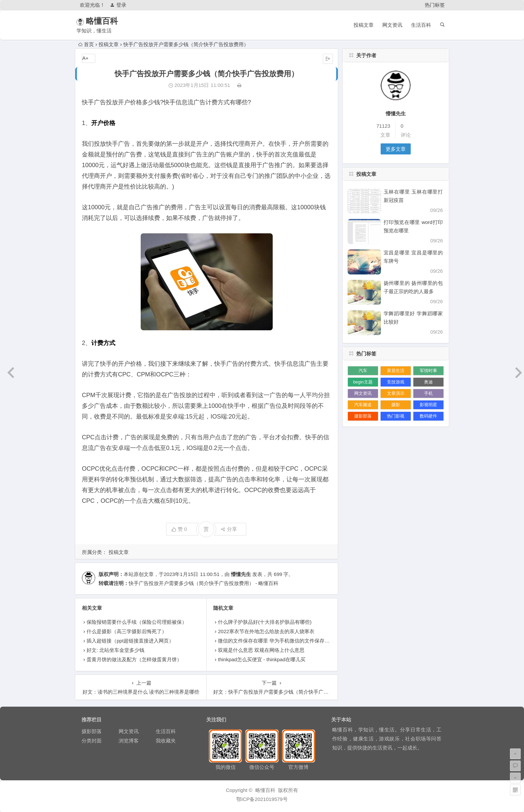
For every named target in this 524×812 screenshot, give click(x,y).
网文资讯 (392, 25)
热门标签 (435, 5)
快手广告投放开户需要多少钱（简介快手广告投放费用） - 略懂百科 (204, 583)
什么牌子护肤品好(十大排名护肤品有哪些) (265, 622)
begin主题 (363, 382)
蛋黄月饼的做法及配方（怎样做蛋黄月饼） (134, 659)
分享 (229, 529)
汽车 (363, 371)
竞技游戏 (396, 382)
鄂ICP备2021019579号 (262, 799)
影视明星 (428, 405)
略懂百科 (111, 21)
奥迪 (428, 382)
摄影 (396, 405)
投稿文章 (364, 25)
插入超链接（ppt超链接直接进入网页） (130, 641)
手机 (428, 393)
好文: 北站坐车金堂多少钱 (115, 650)
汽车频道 (363, 405)
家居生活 (396, 371)
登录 (118, 5)
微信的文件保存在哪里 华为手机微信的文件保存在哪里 (279, 641)
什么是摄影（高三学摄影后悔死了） (127, 631)
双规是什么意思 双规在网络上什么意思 (261, 650)
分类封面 (92, 741)
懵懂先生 (241, 574)
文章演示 (396, 393)
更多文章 (396, 149)
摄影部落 (363, 416)
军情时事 (428, 371)
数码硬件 (428, 416)
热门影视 (396, 416)
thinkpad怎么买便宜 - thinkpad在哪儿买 (262, 659)
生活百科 (421, 25)
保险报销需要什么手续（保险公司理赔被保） (137, 622)
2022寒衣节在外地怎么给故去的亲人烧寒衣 (266, 631)
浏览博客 (129, 741)
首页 (86, 44)
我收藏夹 (166, 741)
